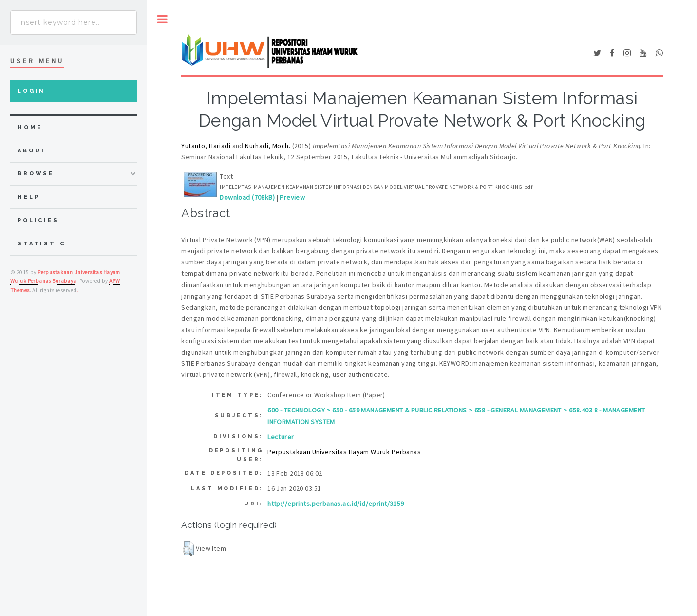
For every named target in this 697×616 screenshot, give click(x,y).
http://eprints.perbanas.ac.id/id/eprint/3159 (336, 504)
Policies (38, 220)
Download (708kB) (247, 197)
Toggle (162, 19)
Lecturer (281, 437)
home (30, 127)
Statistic (42, 244)
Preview (292, 197)
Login (31, 91)
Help (28, 197)
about (32, 151)
